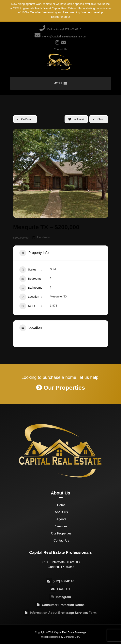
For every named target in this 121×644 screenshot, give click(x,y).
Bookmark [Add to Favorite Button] (76, 119)
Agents (61, 519)
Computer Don (71, 637)
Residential (43, 237)
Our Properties (61, 533)
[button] (58, 83)
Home (61, 505)
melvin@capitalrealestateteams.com (60, 36)
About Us (61, 512)
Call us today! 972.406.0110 (60, 29)
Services (61, 526)
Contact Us (60, 49)
